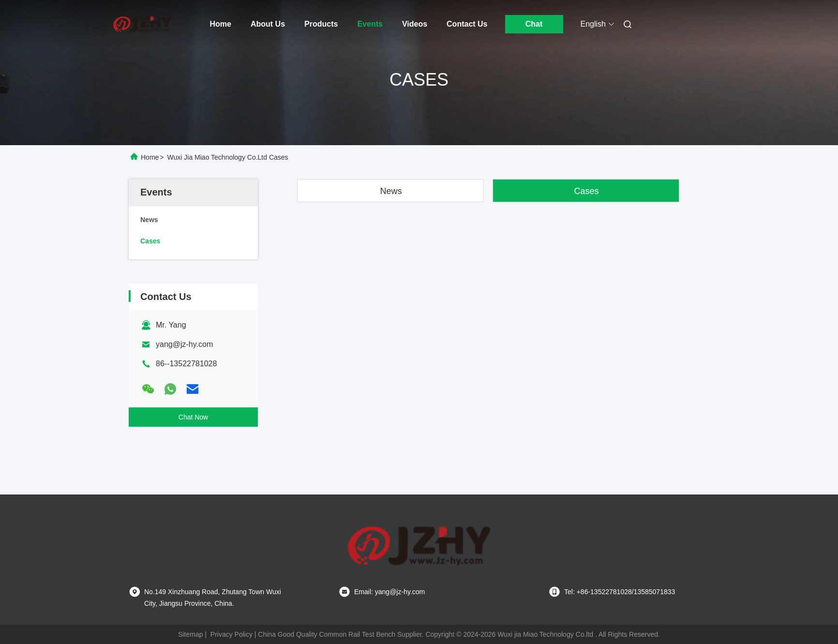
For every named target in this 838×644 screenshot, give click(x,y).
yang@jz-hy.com (184, 344)
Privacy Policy (232, 634)
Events (370, 24)
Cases (586, 191)
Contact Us (467, 24)
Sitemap (190, 634)
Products (321, 24)
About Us (268, 24)
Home (221, 24)
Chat (534, 24)
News (391, 191)
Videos (415, 24)
